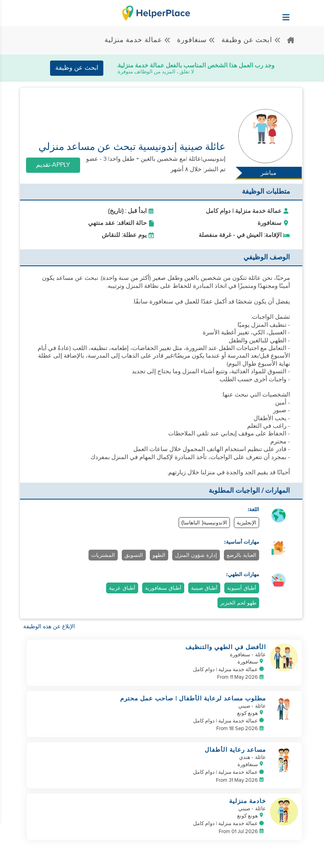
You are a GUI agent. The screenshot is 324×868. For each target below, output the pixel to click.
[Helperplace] (306, 13)
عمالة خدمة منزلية (138, 40)
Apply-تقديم (53, 165)
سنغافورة (196, 40)
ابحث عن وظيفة (251, 40)
